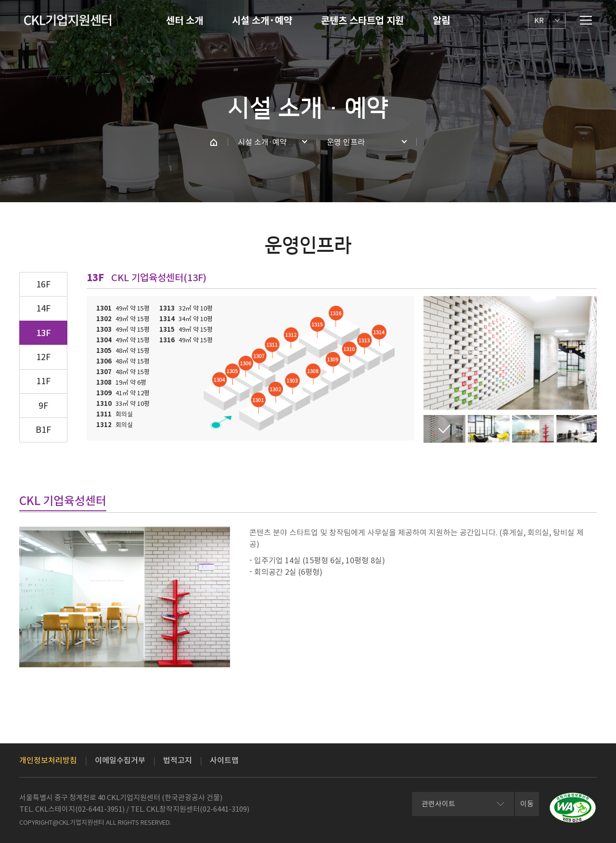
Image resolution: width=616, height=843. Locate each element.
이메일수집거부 (120, 760)
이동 (527, 804)
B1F (43, 430)
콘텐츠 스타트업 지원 (362, 21)
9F (43, 406)
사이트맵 (224, 760)
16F (43, 284)
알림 (441, 21)
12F (43, 357)
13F (44, 333)
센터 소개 (185, 21)
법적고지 (178, 760)
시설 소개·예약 (262, 21)
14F (43, 308)
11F (43, 381)
